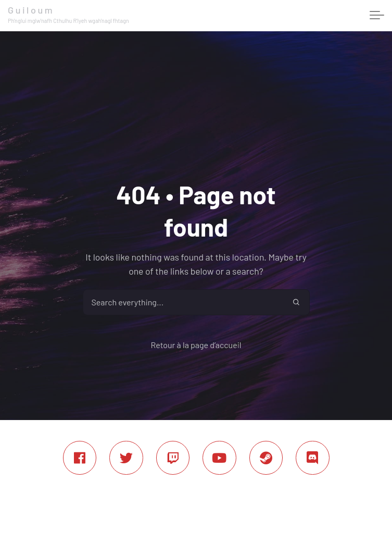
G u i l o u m (30, 10)
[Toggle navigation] (377, 16)
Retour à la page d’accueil (196, 345)
